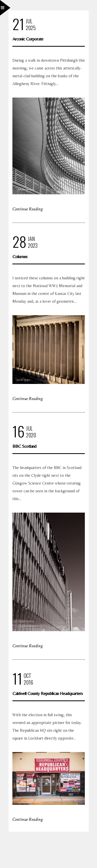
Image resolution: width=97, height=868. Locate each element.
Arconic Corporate (28, 39)
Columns (20, 256)
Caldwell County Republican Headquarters (47, 693)
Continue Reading (28, 209)
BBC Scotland (24, 446)
